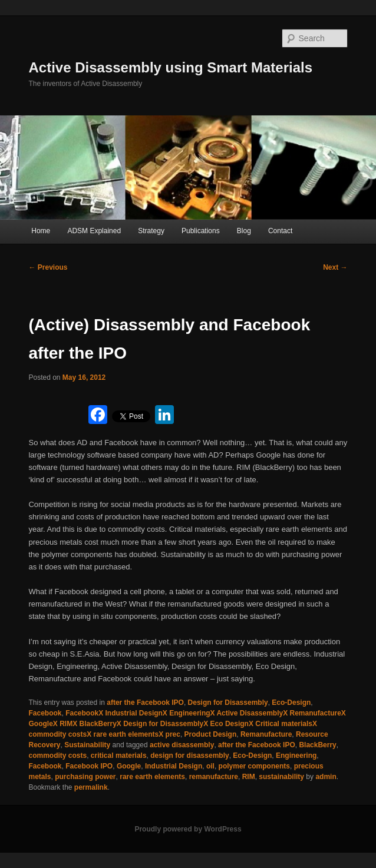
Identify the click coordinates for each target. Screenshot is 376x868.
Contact (280, 231)
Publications (201, 231)
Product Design (211, 734)
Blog (244, 231)
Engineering (296, 756)
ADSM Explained (94, 231)
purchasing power (85, 777)
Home (41, 231)
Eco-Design (291, 703)
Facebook (45, 713)
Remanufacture (266, 734)
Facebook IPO (89, 766)
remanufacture (214, 777)
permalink (91, 787)
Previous (48, 267)
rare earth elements (152, 777)
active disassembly (182, 745)
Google (129, 766)
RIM (249, 777)
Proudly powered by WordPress (188, 829)
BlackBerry (317, 745)
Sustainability (87, 745)
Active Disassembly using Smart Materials (170, 67)
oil (210, 766)
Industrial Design (174, 766)
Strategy (151, 231)
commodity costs (57, 756)
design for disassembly (189, 756)
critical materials (119, 756)
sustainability (281, 777)
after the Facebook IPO (145, 703)
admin (326, 777)
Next (335, 267)
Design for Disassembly (228, 703)
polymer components (254, 766)
